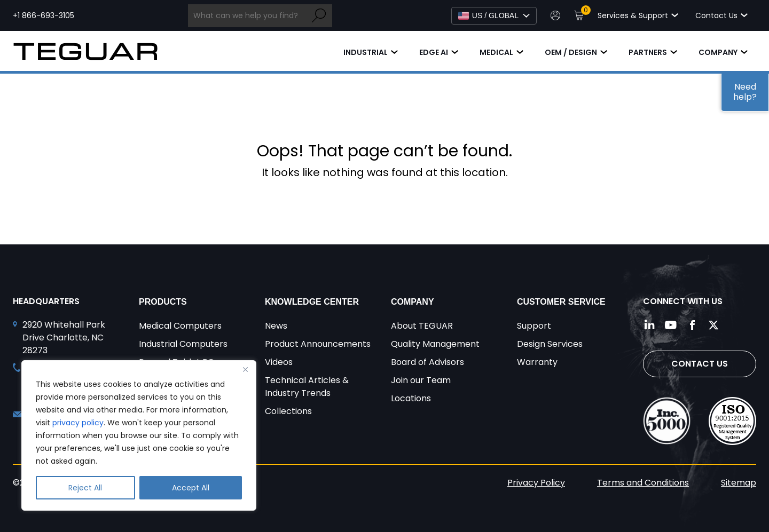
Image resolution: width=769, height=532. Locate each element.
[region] (139, 435)
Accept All (191, 488)
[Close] (245, 369)
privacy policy (78, 423)
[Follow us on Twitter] (713, 325)
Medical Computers (180, 326)
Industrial (366, 52)
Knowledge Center (312, 302)
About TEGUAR (422, 326)
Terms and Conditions (643, 483)
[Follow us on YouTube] (671, 325)
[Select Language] (494, 16)
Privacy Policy (536, 483)
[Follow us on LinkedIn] (649, 325)
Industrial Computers (183, 344)
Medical (496, 52)
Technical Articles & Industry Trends (307, 387)
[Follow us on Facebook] (692, 325)
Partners (648, 52)
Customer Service (561, 302)
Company (718, 52)
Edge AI (434, 52)
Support (534, 326)
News (276, 326)
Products (163, 302)
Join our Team (421, 380)
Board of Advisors (427, 362)
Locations (411, 398)
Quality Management (435, 344)
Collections (288, 411)
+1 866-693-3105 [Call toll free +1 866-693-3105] (44, 15)
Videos (279, 362)
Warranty (537, 362)
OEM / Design (571, 52)
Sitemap (739, 483)
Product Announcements (318, 344)
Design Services (550, 344)
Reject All (85, 488)
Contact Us (700, 364)
